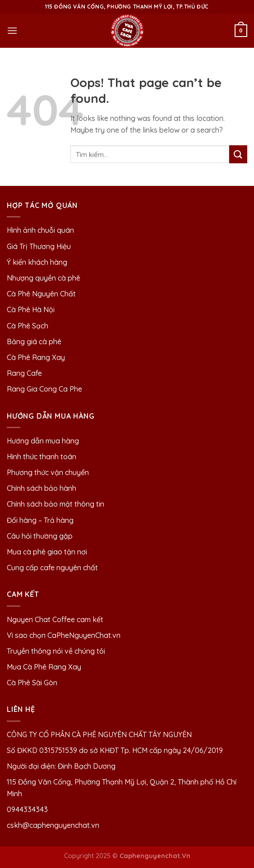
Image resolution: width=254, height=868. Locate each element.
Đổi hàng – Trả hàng (40, 520)
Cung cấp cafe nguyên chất (52, 568)
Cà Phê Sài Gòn (32, 683)
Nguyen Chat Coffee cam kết (55, 619)
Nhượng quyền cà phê (44, 278)
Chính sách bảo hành (42, 488)
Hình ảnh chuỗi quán (41, 230)
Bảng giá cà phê (34, 342)
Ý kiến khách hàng (37, 262)
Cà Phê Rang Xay (36, 357)
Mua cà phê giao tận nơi (47, 552)
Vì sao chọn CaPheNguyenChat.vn (64, 635)
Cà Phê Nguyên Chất (41, 294)
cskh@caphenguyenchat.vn (53, 825)
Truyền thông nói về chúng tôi (56, 651)
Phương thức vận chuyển (48, 472)
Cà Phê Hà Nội (31, 309)
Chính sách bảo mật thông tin (55, 504)
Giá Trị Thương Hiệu (39, 246)
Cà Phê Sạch (28, 326)
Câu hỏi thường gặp (40, 536)
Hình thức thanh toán (42, 457)
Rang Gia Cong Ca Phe (44, 389)
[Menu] (12, 30)
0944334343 (27, 809)
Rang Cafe (24, 373)
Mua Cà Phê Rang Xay (44, 667)
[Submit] (238, 154)
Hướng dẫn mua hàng (43, 441)
